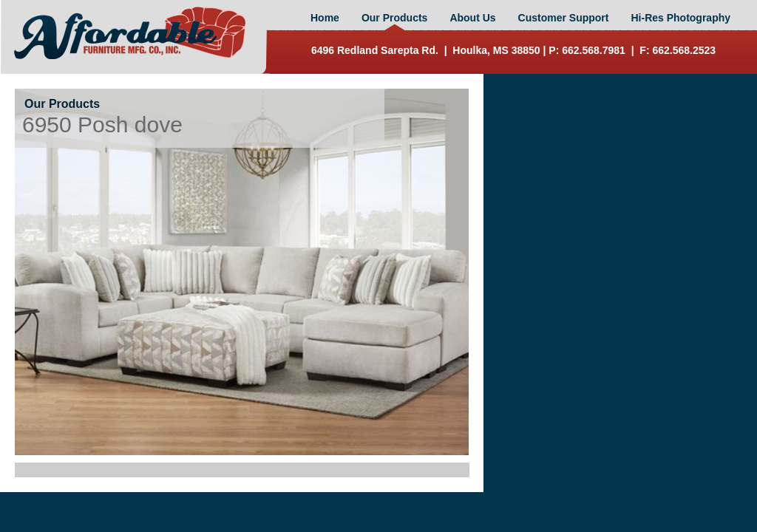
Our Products (394, 18)
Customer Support (564, 18)
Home (325, 18)
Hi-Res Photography (680, 18)
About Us (472, 18)
